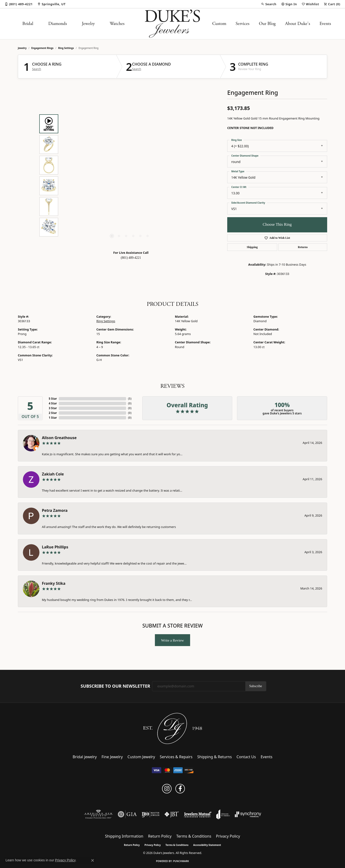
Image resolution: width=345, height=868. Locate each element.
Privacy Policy (228, 836)
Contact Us (246, 757)
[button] (269, 4)
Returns (303, 247)
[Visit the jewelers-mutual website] (198, 814)
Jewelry (88, 24)
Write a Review (172, 640)
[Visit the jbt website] (172, 814)
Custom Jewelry (141, 757)
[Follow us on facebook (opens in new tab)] (180, 789)
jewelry (22, 48)
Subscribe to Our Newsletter (115, 686)
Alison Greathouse (59, 438)
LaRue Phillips (55, 547)
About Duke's (298, 24)
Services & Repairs (176, 757)
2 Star (53, 413)
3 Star (53, 408)
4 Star (53, 403)
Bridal (28, 24)
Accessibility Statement (207, 845)
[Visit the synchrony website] (248, 814)
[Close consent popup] (93, 860)
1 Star (53, 418)
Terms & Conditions (194, 836)
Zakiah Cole (53, 474)
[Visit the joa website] (223, 814)
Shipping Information (124, 836)
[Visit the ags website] (98, 814)
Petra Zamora (55, 510)
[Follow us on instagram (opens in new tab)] (167, 789)
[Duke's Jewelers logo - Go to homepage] (173, 24)
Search (37, 69)
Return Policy (160, 836)
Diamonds (58, 24)
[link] (19, 4)
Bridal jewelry (85, 757)
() (130, 399)
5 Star (53, 399)
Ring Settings (66, 48)
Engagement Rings (42, 48)
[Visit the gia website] (127, 814)
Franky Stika (54, 583)
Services (242, 24)
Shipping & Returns (214, 757)
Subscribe (256, 686)
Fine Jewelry (112, 757)
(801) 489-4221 (131, 258)
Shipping (252, 247)
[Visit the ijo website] (150, 814)
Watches (117, 24)
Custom (219, 24)
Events (325, 24)
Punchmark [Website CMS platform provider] (181, 861)
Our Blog (267, 24)
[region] (130, 175)
